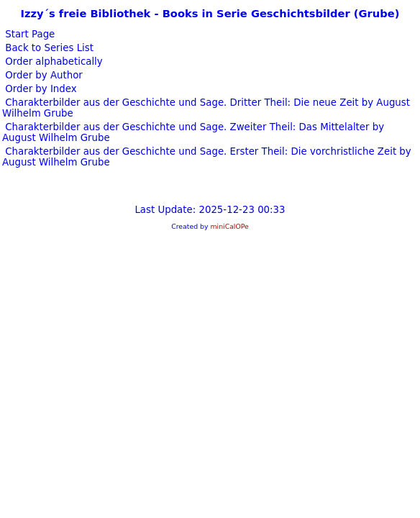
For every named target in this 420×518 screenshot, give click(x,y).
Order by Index (40, 89)
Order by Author (42, 75)
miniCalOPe (229, 226)
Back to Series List (48, 48)
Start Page (28, 34)
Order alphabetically (52, 62)
